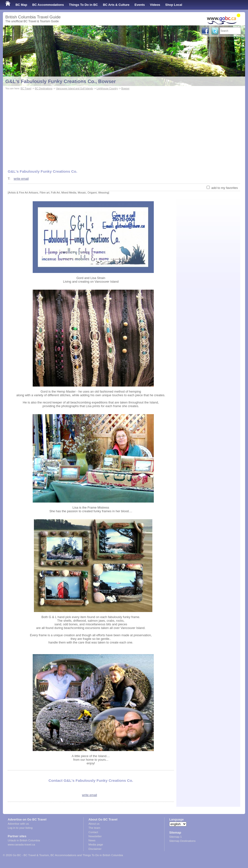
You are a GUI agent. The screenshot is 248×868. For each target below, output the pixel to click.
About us (94, 824)
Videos (155, 5)
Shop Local (174, 5)
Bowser (125, 89)
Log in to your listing (20, 828)
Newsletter (95, 836)
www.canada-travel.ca (21, 845)
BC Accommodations (48, 5)
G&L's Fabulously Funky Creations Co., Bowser (61, 81)
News (92, 840)
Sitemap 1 (176, 837)
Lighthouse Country (107, 89)
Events (140, 5)
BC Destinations (44, 89)
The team (94, 828)
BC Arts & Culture (116, 5)
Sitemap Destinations (182, 841)
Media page (96, 845)
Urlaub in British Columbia (24, 840)
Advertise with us (18, 824)
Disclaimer (95, 849)
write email (21, 179)
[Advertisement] (124, 127)
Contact (93, 832)
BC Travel (26, 89)
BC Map (21, 5)
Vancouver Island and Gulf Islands (74, 89)
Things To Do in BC (83, 5)
